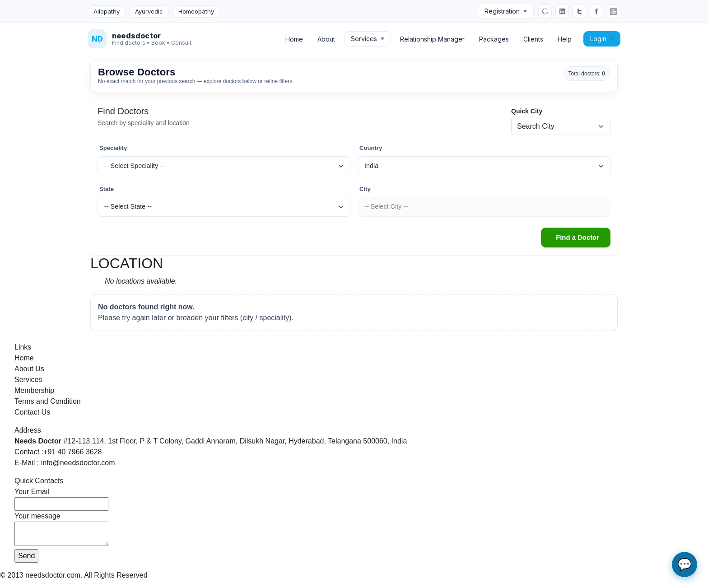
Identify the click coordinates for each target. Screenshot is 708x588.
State (107, 189)
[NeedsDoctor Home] (140, 39)
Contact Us (32, 412)
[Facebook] (596, 11)
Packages (494, 39)
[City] (484, 207)
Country (371, 148)
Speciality (113, 148)
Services (368, 39)
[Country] (484, 166)
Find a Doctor (578, 238)
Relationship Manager (432, 39)
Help (565, 39)
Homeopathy (196, 11)
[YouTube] (614, 11)
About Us (29, 369)
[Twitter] (579, 11)
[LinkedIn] (562, 11)
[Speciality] (224, 166)
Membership (34, 390)
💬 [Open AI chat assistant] (685, 565)
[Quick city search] (561, 126)
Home (294, 39)
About (326, 39)
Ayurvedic (149, 11)
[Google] (545, 11)
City (365, 189)
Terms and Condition (48, 401)
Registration (506, 11)
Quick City (527, 111)
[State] (224, 207)
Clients (533, 39)
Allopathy (107, 11)
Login (602, 39)
